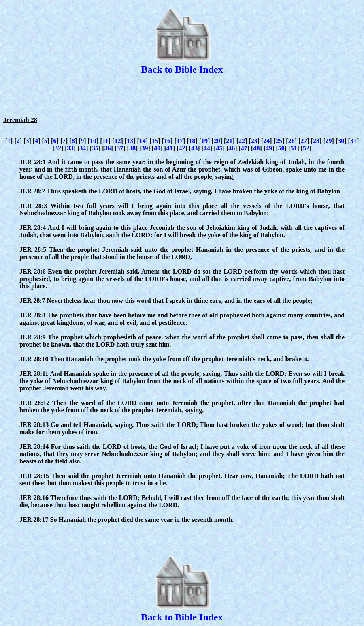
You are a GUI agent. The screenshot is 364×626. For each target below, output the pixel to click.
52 (306, 148)
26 (292, 141)
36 (108, 148)
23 (254, 141)
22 (242, 141)
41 (170, 148)
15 (155, 141)
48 (256, 148)
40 (157, 148)
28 (316, 141)
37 (120, 148)
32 (58, 148)
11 (105, 141)
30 (341, 141)
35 (95, 148)
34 (83, 148)
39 (145, 148)
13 (130, 141)
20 (217, 141)
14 (143, 141)
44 (207, 148)
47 (244, 148)
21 (229, 141)
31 (353, 141)
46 (232, 148)
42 (182, 148)
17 (180, 141)
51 (294, 148)
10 (93, 141)
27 (304, 141)
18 (192, 141)
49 (269, 148)
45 (219, 148)
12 (117, 141)
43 (194, 148)
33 (70, 148)
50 (281, 148)
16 (167, 141)
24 (266, 141)
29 (329, 141)
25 (279, 141)
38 (132, 148)
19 (204, 141)
